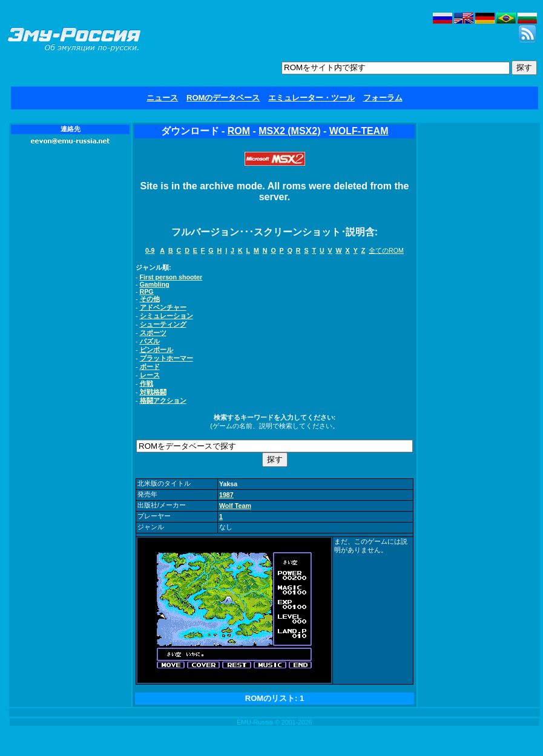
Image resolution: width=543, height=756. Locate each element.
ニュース (162, 98)
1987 (226, 495)
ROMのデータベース (223, 98)
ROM (239, 131)
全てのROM (386, 250)
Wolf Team (235, 506)
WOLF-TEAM (359, 131)
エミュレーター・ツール (311, 98)
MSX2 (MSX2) (289, 131)
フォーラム (383, 98)
